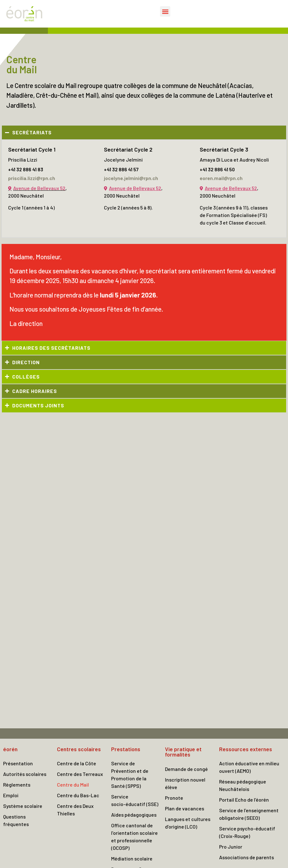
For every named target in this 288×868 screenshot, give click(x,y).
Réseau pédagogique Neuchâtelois (243, 785)
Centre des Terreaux (80, 774)
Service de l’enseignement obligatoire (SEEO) (249, 814)
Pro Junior (231, 847)
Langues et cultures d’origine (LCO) (188, 823)
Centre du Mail (73, 785)
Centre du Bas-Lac (78, 795)
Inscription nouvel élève (185, 783)
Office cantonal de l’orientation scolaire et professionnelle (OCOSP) (134, 837)
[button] (165, 11)
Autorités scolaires (25, 774)
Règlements (17, 785)
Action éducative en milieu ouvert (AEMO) (249, 767)
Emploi (11, 795)
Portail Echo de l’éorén (244, 800)
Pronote (174, 798)
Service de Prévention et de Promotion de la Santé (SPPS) (130, 775)
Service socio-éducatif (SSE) (135, 800)
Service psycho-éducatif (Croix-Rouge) (247, 832)
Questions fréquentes (16, 820)
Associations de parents (247, 857)
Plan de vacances (185, 808)
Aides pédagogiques (134, 815)
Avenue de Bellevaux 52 (39, 188)
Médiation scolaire (132, 858)
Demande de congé (186, 769)
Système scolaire (23, 806)
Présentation (18, 763)
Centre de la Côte (77, 763)
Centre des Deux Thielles (75, 810)
